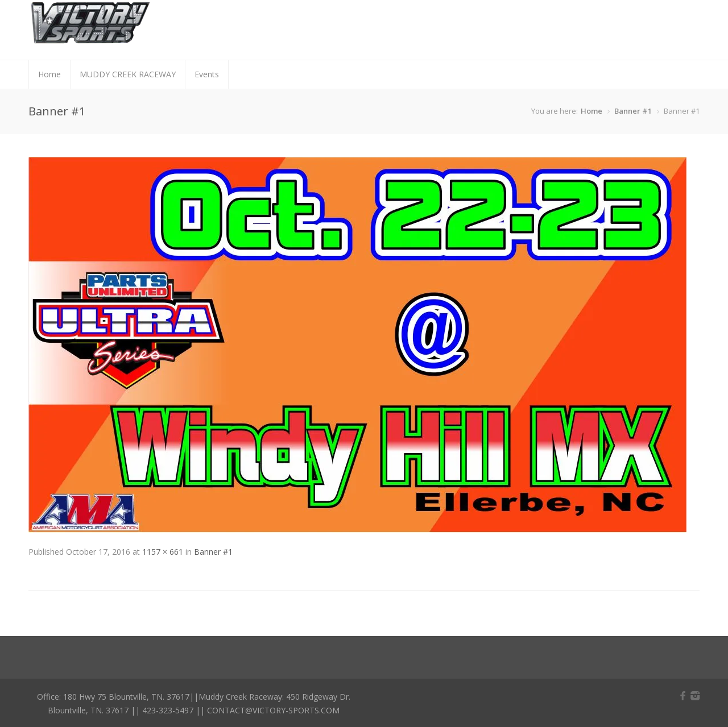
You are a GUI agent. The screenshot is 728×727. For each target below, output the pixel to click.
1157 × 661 (163, 552)
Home (49, 74)
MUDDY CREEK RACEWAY (128, 74)
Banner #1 (633, 111)
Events (207, 74)
